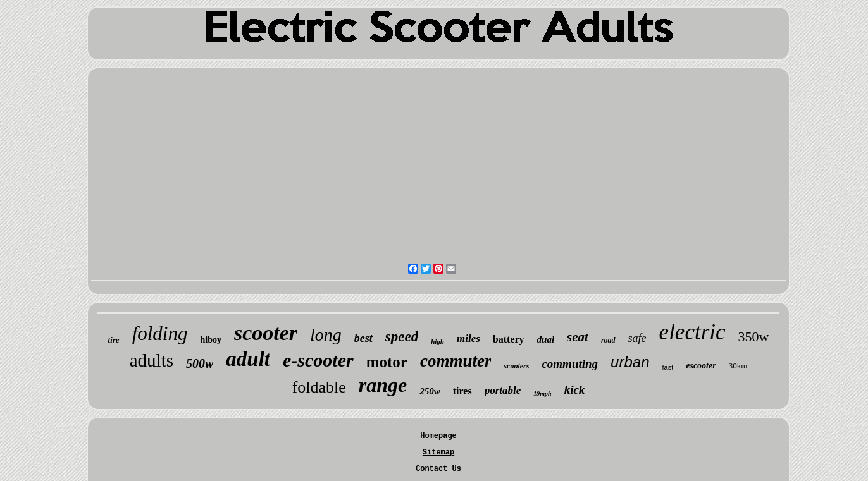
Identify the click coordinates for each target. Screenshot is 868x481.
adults (152, 360)
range (383, 385)
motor (387, 362)
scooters (516, 366)
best (363, 338)
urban (630, 362)
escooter (701, 366)
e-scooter (318, 360)
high (437, 341)
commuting (570, 364)
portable (503, 390)
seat (578, 337)
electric (692, 332)
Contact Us (438, 469)
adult (248, 359)
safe (637, 338)
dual (546, 339)
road (608, 340)
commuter (456, 361)
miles (468, 338)
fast (667, 367)
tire (114, 340)
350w (754, 337)
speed (402, 337)
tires (462, 391)
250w (430, 391)
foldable (319, 387)
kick (575, 390)
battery (509, 339)
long (326, 335)
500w (200, 363)
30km (738, 366)
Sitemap (438, 453)
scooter (266, 333)
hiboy (210, 340)
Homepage (438, 436)
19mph (542, 393)
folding (160, 333)
